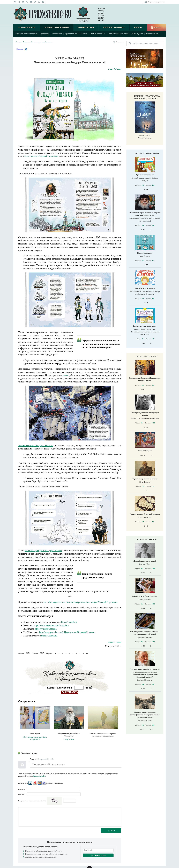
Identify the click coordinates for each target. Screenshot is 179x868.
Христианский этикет (145, 175)
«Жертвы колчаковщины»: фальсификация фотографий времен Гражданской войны (145, 715)
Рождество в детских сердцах (145, 326)
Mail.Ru (40, 783)
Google (44, 783)
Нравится (20, 49)
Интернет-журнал (86, 27)
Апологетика (57, 34)
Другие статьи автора (147, 153)
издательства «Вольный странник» (41, 156)
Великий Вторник (145, 451)
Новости (138, 27)
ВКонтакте (30, 783)
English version (99, 19)
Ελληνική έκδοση (100, 10)
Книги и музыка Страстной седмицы (145, 514)
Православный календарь (83, 14)
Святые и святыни (98, 34)
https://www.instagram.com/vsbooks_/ (51, 625)
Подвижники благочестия (118, 34)
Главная (18, 42)
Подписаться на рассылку (156, 2)
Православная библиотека (76, 34)
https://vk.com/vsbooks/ (46, 629)
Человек (26, 42)
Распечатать (120, 42)
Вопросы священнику (114, 27)
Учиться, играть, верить (145, 288)
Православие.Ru (39, 776)
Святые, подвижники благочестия (42, 42)
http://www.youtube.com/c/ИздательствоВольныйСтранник (67, 632)
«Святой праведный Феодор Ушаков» (43, 551)
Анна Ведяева (115, 69)
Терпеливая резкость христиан (145, 479)
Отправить (111, 830)
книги (66, 375)
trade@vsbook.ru (49, 636)
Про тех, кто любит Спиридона (145, 596)
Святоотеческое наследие (26, 34)
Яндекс (35, 783)
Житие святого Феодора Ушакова (36, 446)
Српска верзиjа (99, 14)
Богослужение (152, 34)
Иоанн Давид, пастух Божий (145, 561)
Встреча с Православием (57, 27)
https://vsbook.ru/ (69, 622)
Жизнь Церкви (137, 34)
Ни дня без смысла (145, 253)
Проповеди (44, 34)
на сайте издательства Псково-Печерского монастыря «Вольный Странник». (81, 602)
